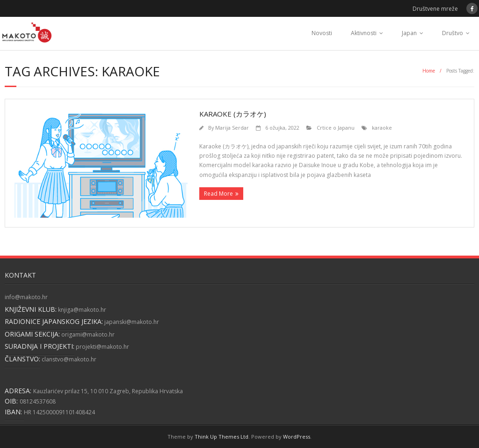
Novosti (322, 33)
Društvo (453, 33)
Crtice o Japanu (336, 128)
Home (429, 71)
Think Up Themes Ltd (221, 437)
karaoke (382, 128)
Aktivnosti (364, 33)
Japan (409, 33)
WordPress (297, 437)
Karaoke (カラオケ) (233, 114)
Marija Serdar (232, 128)
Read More (218, 194)
